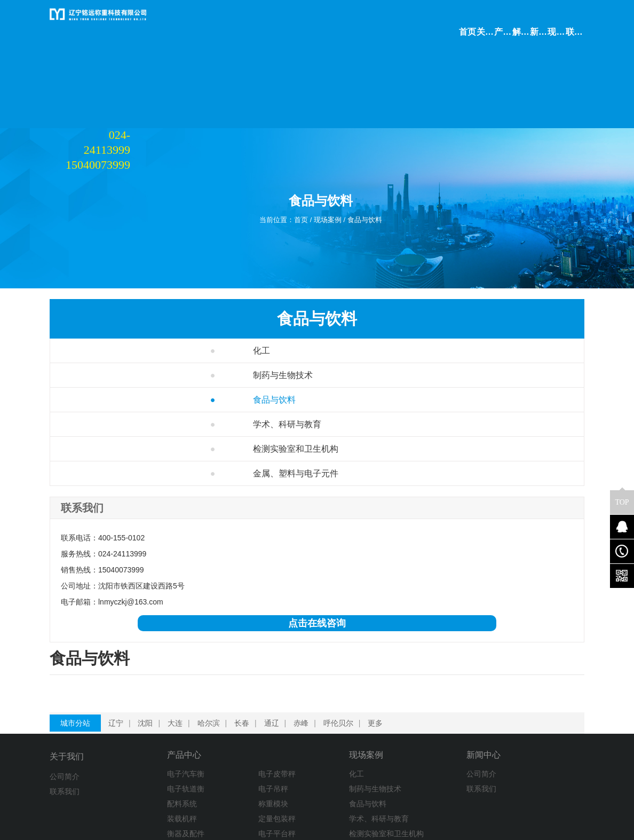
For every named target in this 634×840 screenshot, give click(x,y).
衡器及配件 (156, 783)
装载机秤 (152, 768)
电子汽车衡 (156, 723)
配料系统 (152, 753)
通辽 (280, 670)
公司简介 (65, 723)
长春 (250, 670)
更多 (384, 670)
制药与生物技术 (124, 311)
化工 (103, 286)
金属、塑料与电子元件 (129, 445)
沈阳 (154, 670)
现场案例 (329, 163)
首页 (297, 163)
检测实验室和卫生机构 (129, 397)
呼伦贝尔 (347, 670)
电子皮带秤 (224, 723)
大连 (184, 670)
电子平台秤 (224, 783)
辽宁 (124, 670)
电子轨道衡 (156, 738)
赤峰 (310, 670)
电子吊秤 (220, 738)
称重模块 (220, 753)
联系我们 (65, 738)
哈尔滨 (217, 670)
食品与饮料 (375, 163)
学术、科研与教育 (129, 360)
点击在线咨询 (113, 623)
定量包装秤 (224, 768)
